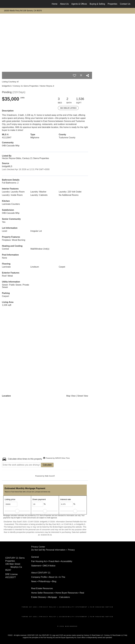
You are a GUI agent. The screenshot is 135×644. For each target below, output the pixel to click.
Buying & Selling (97, 4)
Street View (83, 396)
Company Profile (39, 577)
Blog (54, 581)
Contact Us (125, 4)
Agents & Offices (79, 4)
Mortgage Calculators (59, 597)
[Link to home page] (5, 4)
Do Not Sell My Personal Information (48, 550)
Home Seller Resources (42, 593)
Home (55, 4)
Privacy (72, 550)
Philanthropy (44, 581)
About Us (64, 4)
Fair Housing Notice (102, 607)
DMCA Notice (49, 566)
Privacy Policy (48, 607)
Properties (113, 4)
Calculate (47, 465)
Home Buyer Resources (67, 593)
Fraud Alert (54, 561)
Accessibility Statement (73, 607)
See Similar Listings (68, 108)
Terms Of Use (29, 607)
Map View (71, 396)
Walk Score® (50, 476)
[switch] (74, 75)
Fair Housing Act (39, 561)
